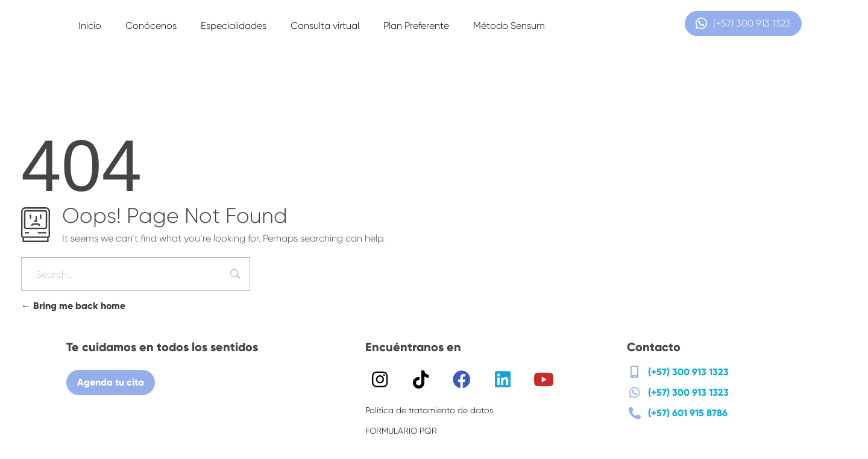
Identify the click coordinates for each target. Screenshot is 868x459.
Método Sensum (509, 26)
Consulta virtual (325, 26)
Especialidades (234, 26)
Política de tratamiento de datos (429, 410)
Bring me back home (73, 306)
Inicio (90, 26)
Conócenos (151, 26)
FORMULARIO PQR (401, 431)
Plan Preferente (416, 26)
